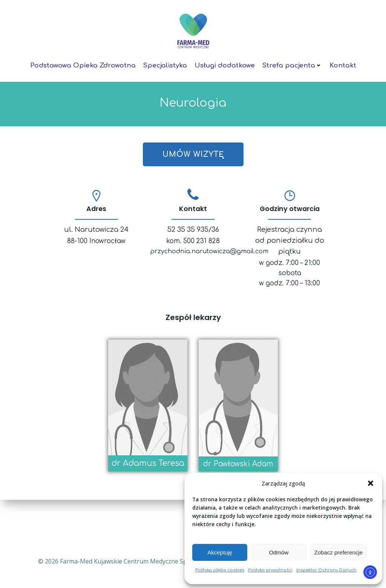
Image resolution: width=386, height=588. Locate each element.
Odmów (279, 552)
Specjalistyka (165, 63)
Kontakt (343, 63)
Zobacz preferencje (339, 552)
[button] (371, 483)
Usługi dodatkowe (225, 63)
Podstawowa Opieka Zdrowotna (83, 63)
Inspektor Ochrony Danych (326, 570)
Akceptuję (220, 552)
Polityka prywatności (270, 570)
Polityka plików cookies (220, 570)
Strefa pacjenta (292, 63)
